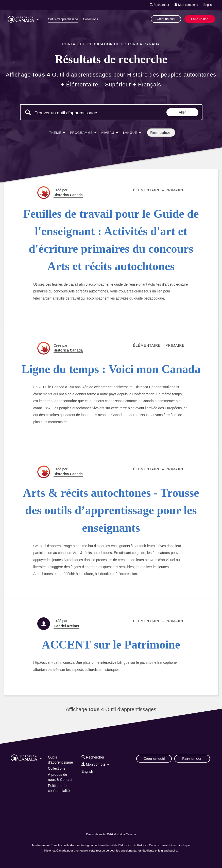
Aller (182, 112)
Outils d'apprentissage (63, 19)
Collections (90, 19)
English (208, 5)
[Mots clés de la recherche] (78, 113)
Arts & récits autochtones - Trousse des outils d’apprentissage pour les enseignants (111, 510)
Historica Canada (68, 195)
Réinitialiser (161, 133)
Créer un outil (166, 19)
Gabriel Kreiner (66, 626)
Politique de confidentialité (59, 788)
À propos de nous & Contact (60, 777)
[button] (23, 18)
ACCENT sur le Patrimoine (111, 645)
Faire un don (200, 19)
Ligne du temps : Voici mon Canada (111, 369)
